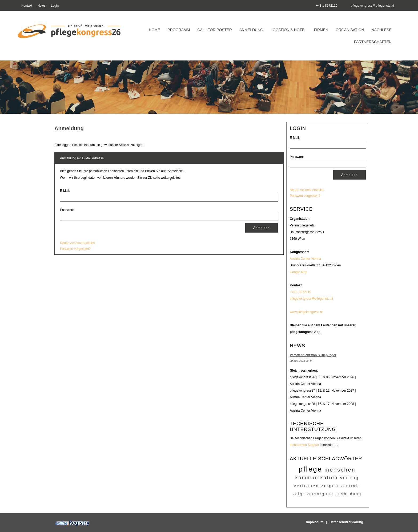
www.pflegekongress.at (306, 312)
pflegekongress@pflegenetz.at (372, 6)
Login (55, 6)
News (42, 6)
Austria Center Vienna (305, 259)
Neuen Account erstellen (307, 190)
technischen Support (304, 445)
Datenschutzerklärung (346, 522)
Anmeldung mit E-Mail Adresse (82, 158)
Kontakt (27, 6)
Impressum (315, 522)
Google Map (298, 272)
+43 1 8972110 (300, 292)
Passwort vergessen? (305, 196)
